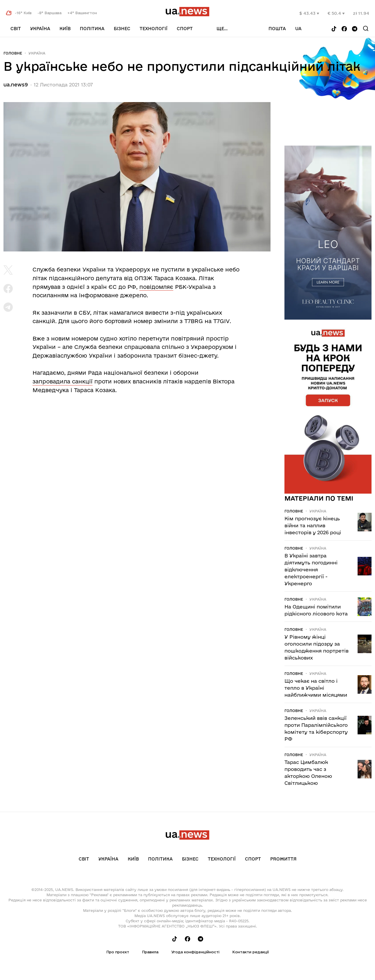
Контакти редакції (250, 952)
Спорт (185, 29)
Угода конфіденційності (195, 952)
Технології (154, 29)
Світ (16, 29)
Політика (92, 29)
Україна (40, 29)
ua (298, 29)
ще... (222, 29)
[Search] (366, 28)
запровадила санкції (63, 381)
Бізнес (122, 29)
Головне (13, 53)
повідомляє (156, 287)
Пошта (277, 29)
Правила (150, 952)
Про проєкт (118, 952)
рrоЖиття (283, 859)
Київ (65, 29)
